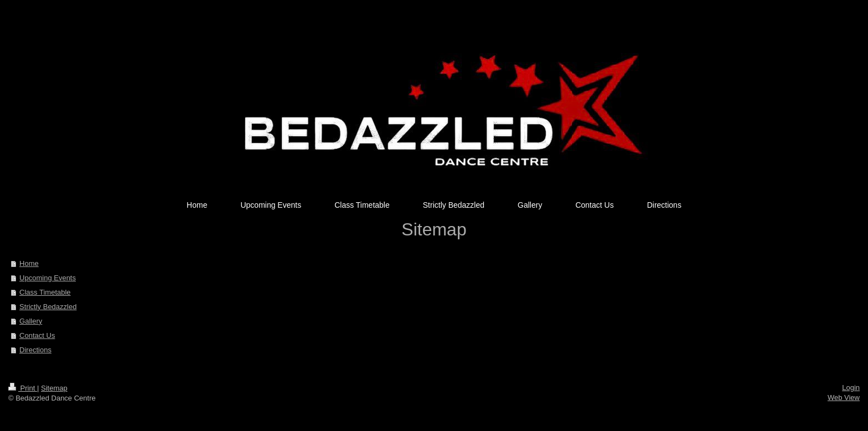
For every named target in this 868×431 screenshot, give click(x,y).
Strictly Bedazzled (48, 307)
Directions (35, 350)
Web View (844, 397)
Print (23, 388)
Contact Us (37, 335)
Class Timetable (45, 292)
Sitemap (54, 388)
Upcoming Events (48, 278)
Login (851, 388)
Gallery (31, 321)
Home (29, 263)
